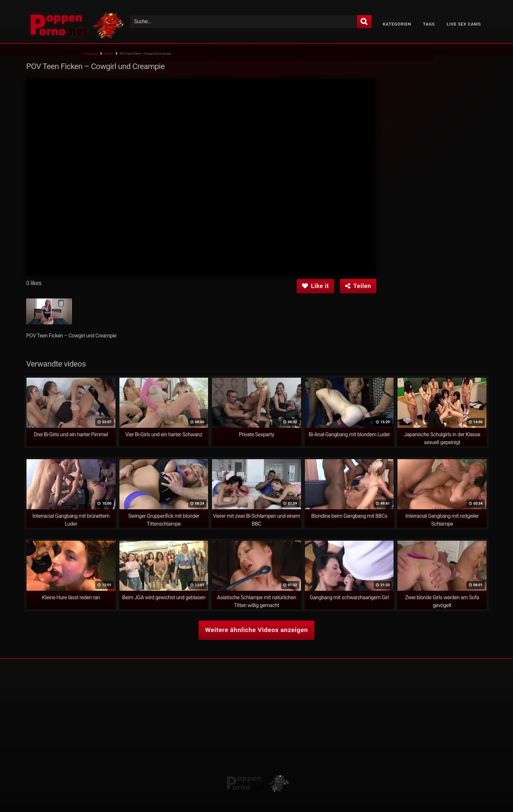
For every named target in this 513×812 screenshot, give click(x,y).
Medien (109, 54)
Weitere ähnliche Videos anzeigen (256, 630)
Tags (429, 24)
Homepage (91, 54)
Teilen (358, 286)
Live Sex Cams (464, 24)
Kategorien (397, 24)
